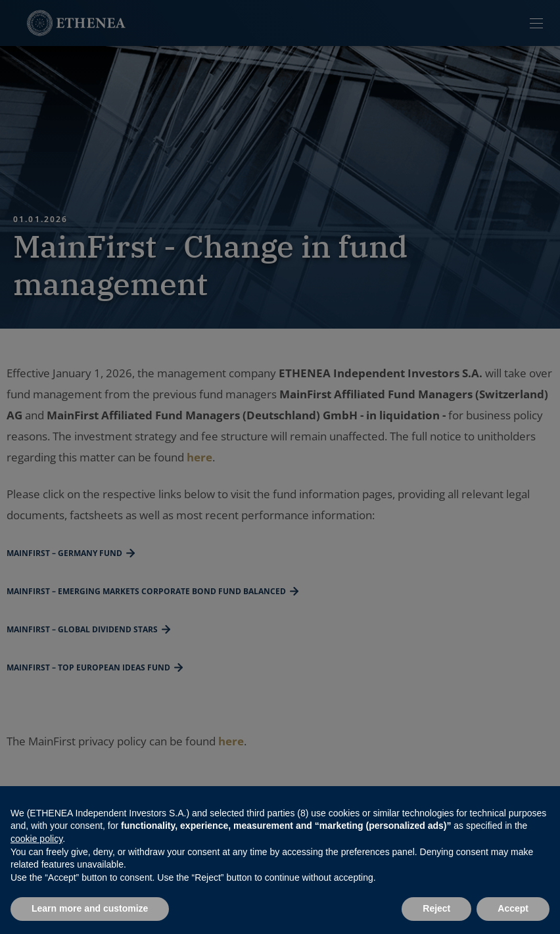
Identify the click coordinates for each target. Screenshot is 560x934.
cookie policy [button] (36, 839)
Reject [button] (436, 908)
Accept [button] (513, 908)
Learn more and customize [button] (90, 908)
